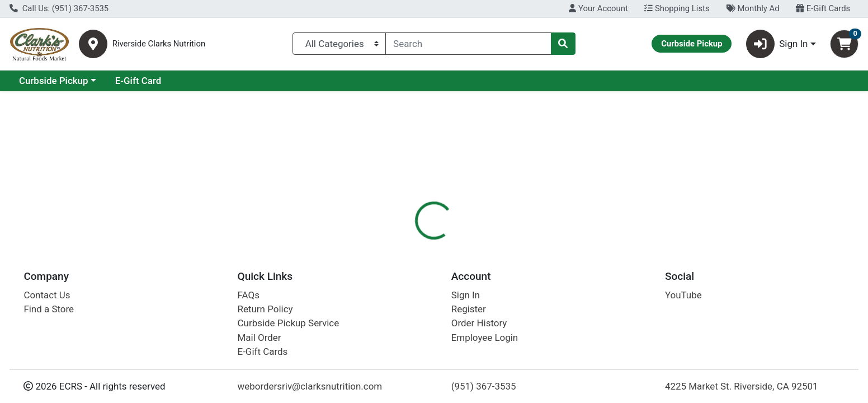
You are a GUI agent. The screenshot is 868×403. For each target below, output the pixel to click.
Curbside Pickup (150, 81)
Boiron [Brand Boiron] (494, 301)
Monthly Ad (753, 8)
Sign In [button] (777, 44)
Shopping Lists (677, 8)
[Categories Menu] (339, 44)
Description (500, 243)
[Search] (468, 44)
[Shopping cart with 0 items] (844, 44)
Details (393, 243)
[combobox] (468, 44)
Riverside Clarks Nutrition (159, 44)
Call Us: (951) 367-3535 (59, 8)
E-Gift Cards (823, 8)
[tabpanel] (615, 318)
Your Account (598, 8)
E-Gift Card (235, 81)
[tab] (393, 243)
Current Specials (54, 81)
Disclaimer (561, 243)
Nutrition (443, 243)
